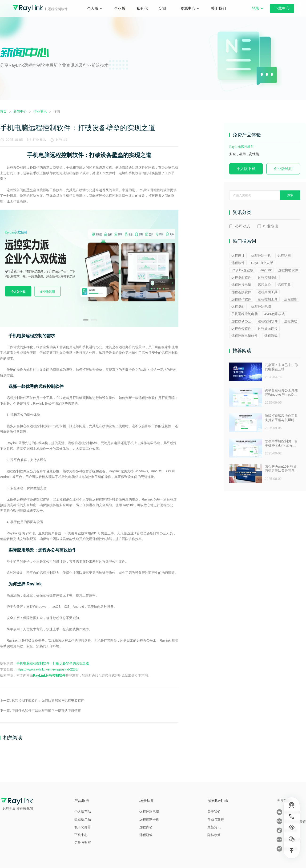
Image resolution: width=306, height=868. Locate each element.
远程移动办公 (241, 321)
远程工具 (284, 285)
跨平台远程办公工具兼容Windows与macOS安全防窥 (281, 393)
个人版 (93, 8)
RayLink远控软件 (242, 147)
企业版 (120, 8)
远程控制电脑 (261, 307)
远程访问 (284, 256)
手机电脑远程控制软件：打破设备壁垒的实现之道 (53, 663)
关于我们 (218, 8)
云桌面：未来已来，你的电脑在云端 (281, 367)
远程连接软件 (241, 292)
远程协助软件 (288, 270)
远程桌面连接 (268, 328)
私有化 (142, 8)
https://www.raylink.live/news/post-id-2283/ (47, 669)
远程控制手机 (261, 256)
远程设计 (63, 139)
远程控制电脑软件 (245, 336)
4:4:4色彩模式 (275, 314)
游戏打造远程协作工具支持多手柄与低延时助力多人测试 (281, 418)
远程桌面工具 (268, 292)
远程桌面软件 (241, 277)
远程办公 (264, 285)
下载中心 (282, 8)
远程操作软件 (241, 299)
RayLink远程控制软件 (49, 675)
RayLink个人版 (262, 263)
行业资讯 (39, 139)
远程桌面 (238, 307)
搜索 (290, 195)
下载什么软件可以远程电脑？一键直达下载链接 (46, 710)
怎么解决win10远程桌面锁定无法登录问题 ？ (281, 469)
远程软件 (238, 263)
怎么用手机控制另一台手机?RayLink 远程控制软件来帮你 (281, 443)
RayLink (266, 270)
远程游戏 (271, 336)
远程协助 (291, 321)
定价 (163, 8)
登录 (258, 12)
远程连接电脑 (241, 285)
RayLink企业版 (242, 270)
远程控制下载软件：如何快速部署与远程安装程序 (48, 701)
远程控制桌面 (268, 277)
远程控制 (291, 299)
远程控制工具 (268, 299)
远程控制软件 (268, 321)
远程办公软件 (241, 328)
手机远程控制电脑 (245, 314)
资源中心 (188, 8)
